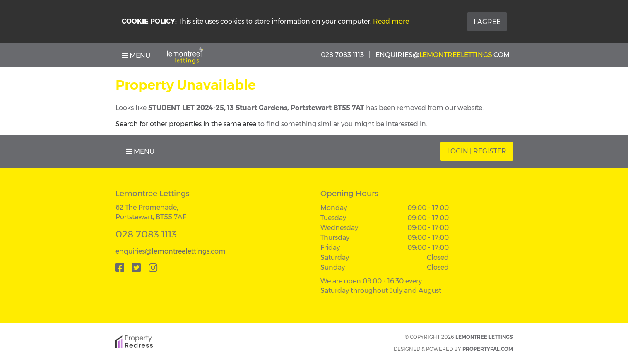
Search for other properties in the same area (186, 124)
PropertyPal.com (488, 349)
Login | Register (477, 151)
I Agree (487, 22)
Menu (136, 56)
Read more (391, 21)
